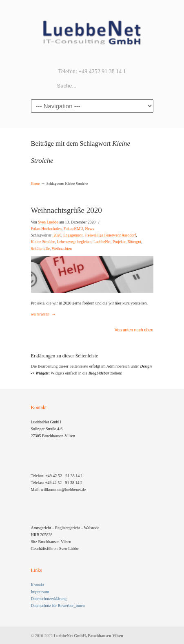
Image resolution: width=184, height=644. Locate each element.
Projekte (119, 242)
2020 (57, 235)
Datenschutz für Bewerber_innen (58, 606)
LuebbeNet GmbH (92, 33)
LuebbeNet (102, 242)
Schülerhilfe (40, 249)
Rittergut (134, 242)
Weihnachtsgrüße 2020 (67, 210)
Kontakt (38, 585)
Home (35, 184)
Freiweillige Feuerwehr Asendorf (110, 235)
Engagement (73, 235)
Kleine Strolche (43, 242)
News (90, 229)
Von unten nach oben (134, 330)
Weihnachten (62, 249)
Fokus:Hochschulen (46, 229)
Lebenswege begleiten (74, 242)
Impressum (40, 592)
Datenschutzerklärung (49, 599)
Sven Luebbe (48, 222)
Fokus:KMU (73, 229)
